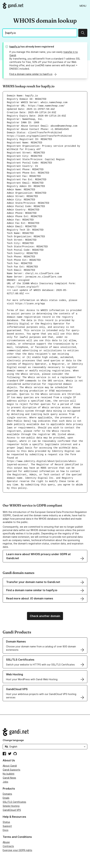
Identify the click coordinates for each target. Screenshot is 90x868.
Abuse (6, 842)
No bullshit (9, 774)
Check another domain (45, 616)
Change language (13, 740)
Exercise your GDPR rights (17, 850)
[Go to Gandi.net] (13, 6)
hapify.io (15, 47)
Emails (6, 798)
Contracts (8, 846)
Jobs (5, 782)
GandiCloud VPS (12, 810)
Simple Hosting (11, 806)
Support (7, 826)
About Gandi (10, 766)
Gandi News (9, 778)
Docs (6, 830)
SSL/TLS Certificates (14, 802)
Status (6, 822)
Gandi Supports (11, 770)
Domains (7, 794)
